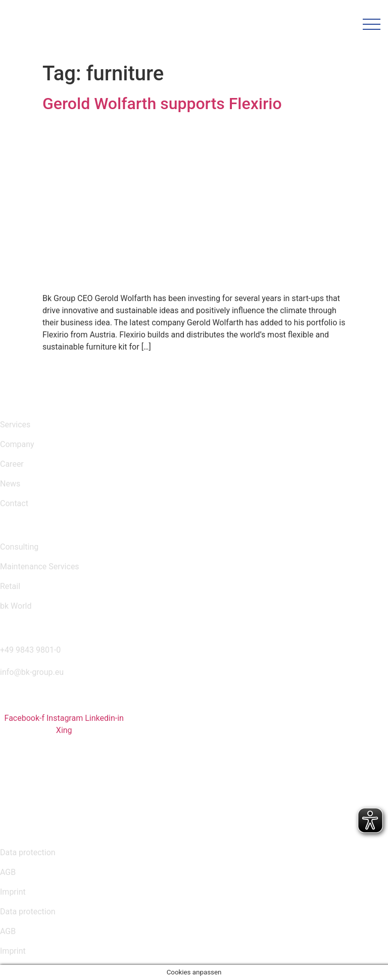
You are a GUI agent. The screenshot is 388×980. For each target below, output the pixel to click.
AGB (8, 872)
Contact (14, 503)
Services (15, 425)
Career (12, 464)
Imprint (13, 892)
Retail (10, 586)
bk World (16, 606)
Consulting (19, 547)
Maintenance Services (40, 567)
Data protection (28, 852)
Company (17, 444)
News (10, 484)
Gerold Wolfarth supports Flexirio (162, 104)
